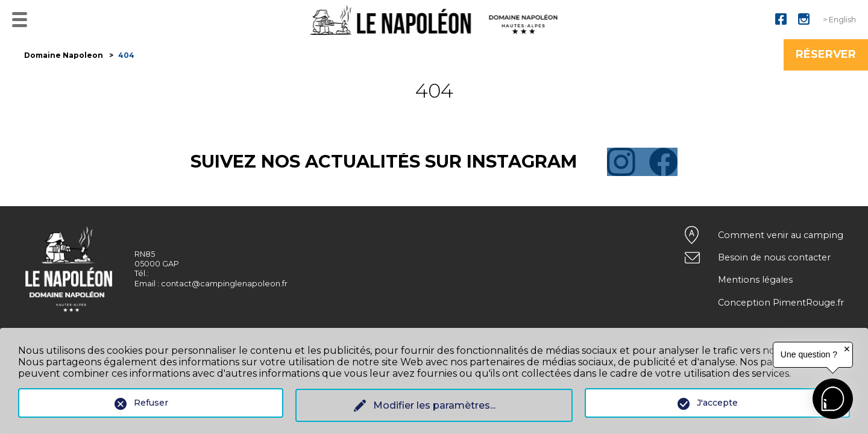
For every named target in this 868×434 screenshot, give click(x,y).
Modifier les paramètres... (434, 405)
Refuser (151, 403)
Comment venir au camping (781, 235)
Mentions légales (755, 280)
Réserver (826, 54)
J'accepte (717, 403)
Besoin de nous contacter (774, 257)
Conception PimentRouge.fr (781, 303)
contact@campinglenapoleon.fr (224, 284)
